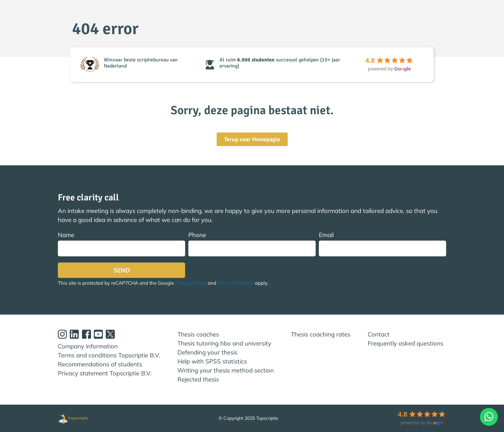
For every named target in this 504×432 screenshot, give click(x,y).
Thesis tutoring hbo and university (224, 343)
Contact (379, 334)
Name (122, 244)
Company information (88, 346)
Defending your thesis (207, 352)
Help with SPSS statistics (212, 361)
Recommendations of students (100, 364)
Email (382, 244)
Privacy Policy (191, 283)
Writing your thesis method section (226, 370)
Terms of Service (236, 283)
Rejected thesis (198, 379)
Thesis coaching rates (321, 334)
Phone (252, 244)
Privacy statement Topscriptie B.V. (105, 373)
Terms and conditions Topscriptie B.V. (109, 355)
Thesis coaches (198, 334)
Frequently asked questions (405, 343)
